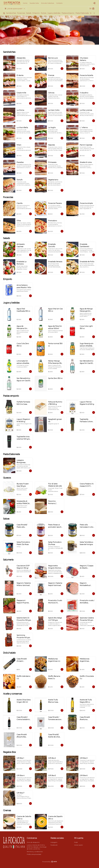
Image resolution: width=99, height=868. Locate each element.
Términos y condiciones (35, 852)
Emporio (36, 13)
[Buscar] (4, 13)
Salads (29, 13)
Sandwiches (11, 13)
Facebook (54, 845)
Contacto (59, 3)
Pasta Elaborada (82, 13)
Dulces (44, 13)
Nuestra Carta (34, 3)
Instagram (54, 842)
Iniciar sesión (79, 845)
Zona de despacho (33, 842)
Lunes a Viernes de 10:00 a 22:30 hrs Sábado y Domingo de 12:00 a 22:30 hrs (37, 847)
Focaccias (21, 13)
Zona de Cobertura (48, 3)
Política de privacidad (34, 854)
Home (25, 3)
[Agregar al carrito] (30, 69)
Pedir (76, 842)
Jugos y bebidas (54, 13)
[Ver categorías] (94, 13)
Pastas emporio (68, 13)
